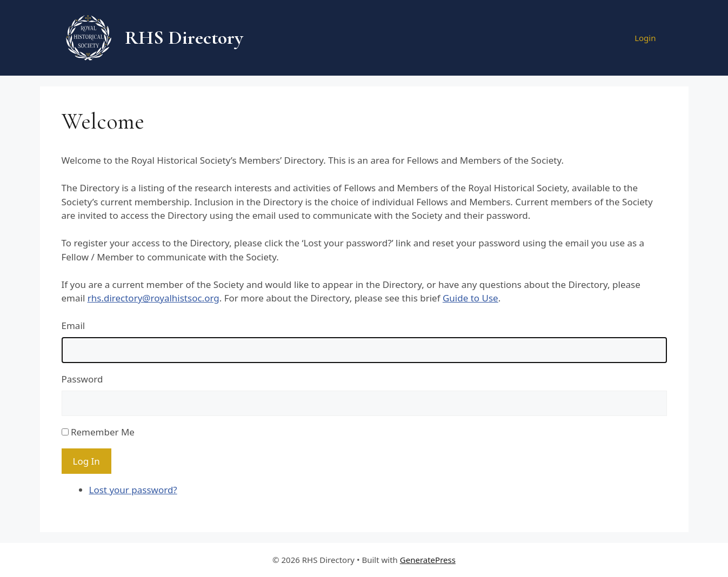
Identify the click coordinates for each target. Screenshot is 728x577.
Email (74, 326)
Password (82, 379)
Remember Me (103, 432)
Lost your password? (133, 490)
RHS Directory (184, 38)
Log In (86, 461)
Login (645, 38)
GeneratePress (428, 560)
